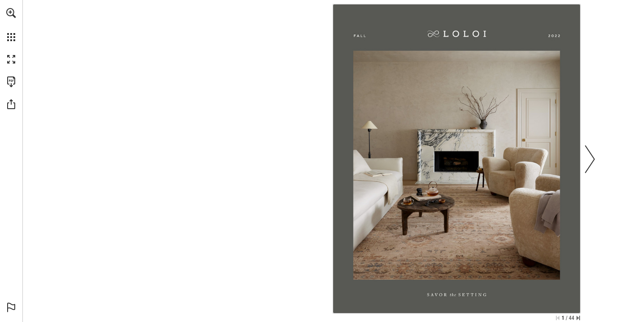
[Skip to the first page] (558, 318)
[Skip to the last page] (578, 318)
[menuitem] (11, 25)
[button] (11, 13)
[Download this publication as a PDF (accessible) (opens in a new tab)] (11, 82)
